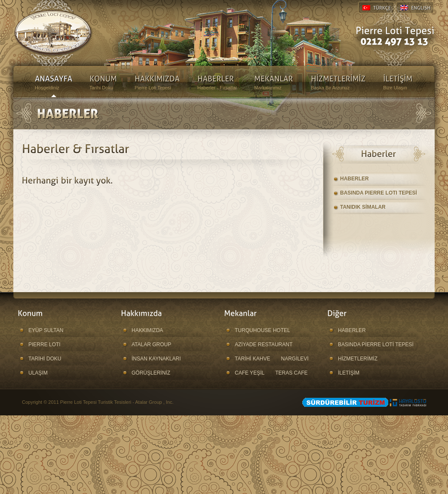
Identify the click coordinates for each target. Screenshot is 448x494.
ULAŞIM (38, 373)
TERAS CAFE (291, 373)
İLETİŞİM (349, 373)
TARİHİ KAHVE (252, 359)
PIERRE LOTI (44, 345)
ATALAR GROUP (151, 345)
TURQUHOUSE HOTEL (262, 330)
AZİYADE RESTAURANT (264, 345)
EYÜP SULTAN (46, 330)
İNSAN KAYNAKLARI (156, 359)
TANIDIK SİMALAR (363, 207)
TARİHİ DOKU (45, 359)
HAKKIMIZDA (147, 330)
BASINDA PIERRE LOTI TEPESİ (379, 193)
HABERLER (354, 179)
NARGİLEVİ (295, 359)
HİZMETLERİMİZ (358, 359)
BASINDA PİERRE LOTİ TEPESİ (376, 345)
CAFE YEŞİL (250, 373)
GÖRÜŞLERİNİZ (151, 373)
